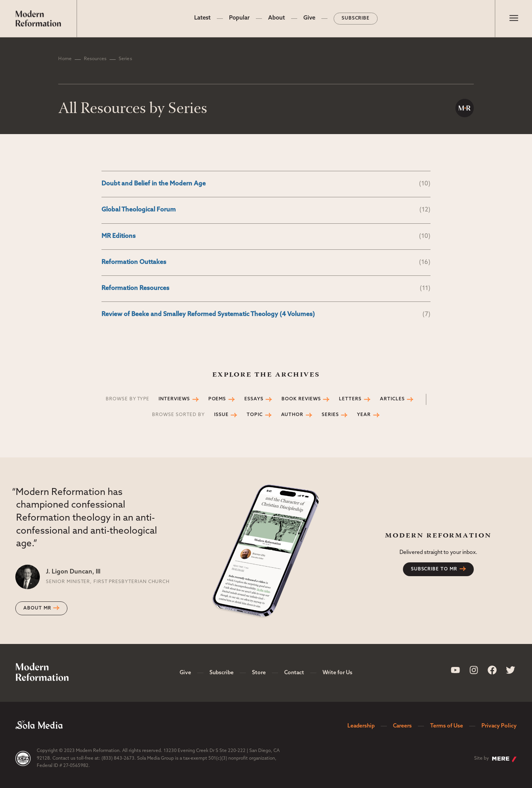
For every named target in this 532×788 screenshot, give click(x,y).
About (277, 18)
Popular (239, 18)
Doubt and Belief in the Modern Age (266, 184)
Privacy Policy (499, 726)
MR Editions (266, 237)
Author (297, 415)
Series (335, 415)
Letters (355, 399)
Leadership (361, 726)
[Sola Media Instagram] (474, 670)
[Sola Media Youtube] (455, 670)
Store (259, 673)
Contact (294, 673)
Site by (495, 759)
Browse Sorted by (178, 415)
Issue (226, 415)
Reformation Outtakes (266, 263)
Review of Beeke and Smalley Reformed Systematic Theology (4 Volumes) (266, 315)
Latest (202, 18)
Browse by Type (128, 399)
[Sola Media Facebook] (492, 670)
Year (368, 415)
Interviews (179, 399)
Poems (222, 399)
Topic (259, 415)
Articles (397, 399)
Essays (258, 399)
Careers (402, 726)
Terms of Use (447, 726)
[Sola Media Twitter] (511, 670)
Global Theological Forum (266, 210)
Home (65, 59)
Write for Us (337, 673)
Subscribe (356, 18)
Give (309, 18)
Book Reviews (306, 399)
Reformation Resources (266, 289)
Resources (95, 59)
